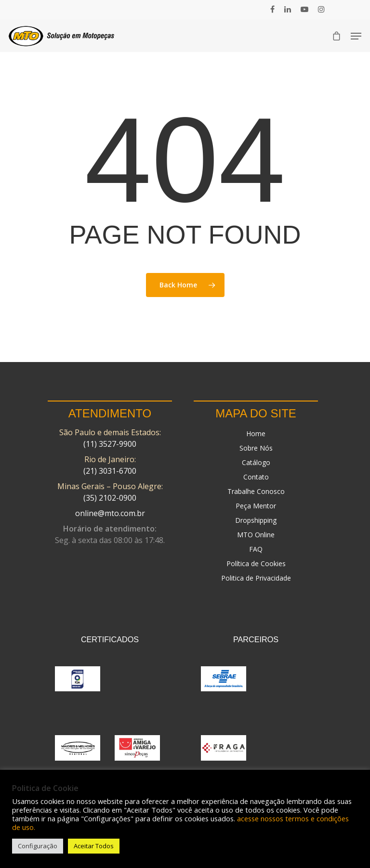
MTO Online (256, 535)
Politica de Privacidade (256, 578)
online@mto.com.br (110, 513)
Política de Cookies (256, 564)
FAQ (256, 549)
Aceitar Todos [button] (94, 846)
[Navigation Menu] (356, 36)
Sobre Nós (256, 448)
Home (256, 434)
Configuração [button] (38, 846)
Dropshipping (256, 520)
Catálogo (256, 462)
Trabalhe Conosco (256, 491)
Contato (256, 477)
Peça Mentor (256, 506)
